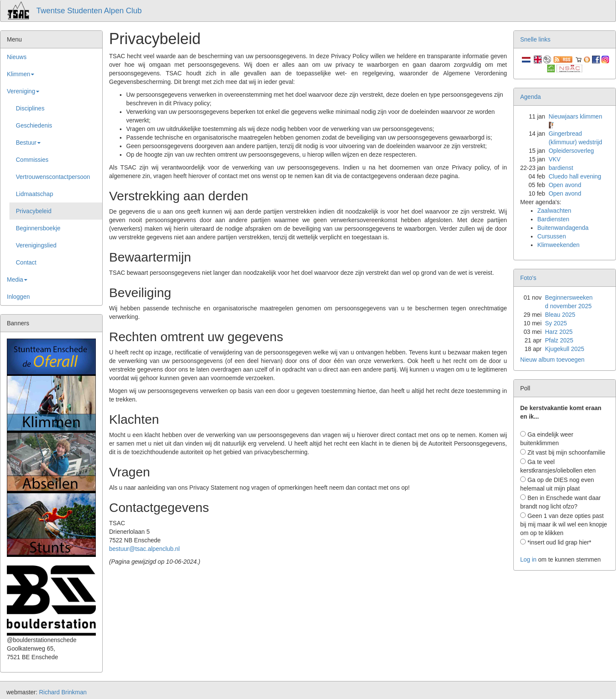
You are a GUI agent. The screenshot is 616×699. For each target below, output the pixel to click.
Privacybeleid (34, 211)
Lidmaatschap (34, 194)
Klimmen (21, 74)
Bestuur (28, 143)
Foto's (528, 278)
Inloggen (18, 297)
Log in (528, 559)
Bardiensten (553, 219)
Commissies (32, 160)
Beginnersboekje (38, 228)
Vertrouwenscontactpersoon (53, 177)
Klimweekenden (558, 245)
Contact (26, 262)
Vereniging (23, 91)
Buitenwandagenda (563, 228)
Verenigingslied (36, 245)
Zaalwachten (554, 211)
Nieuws (17, 57)
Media (17, 280)
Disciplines (30, 108)
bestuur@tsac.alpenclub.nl (144, 549)
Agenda (530, 97)
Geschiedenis (34, 125)
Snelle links (535, 39)
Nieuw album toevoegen (552, 360)
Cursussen (552, 236)
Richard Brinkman (63, 692)
